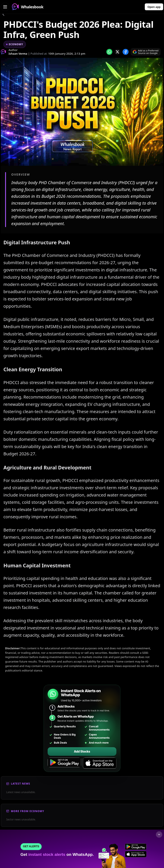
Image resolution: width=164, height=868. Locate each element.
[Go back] (3, 15)
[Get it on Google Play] (64, 763)
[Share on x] (117, 52)
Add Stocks (82, 751)
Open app (154, 7)
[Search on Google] (146, 52)
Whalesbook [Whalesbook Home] (28, 7)
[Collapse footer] (159, 835)
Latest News (20, 784)
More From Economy (28, 811)
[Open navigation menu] (5, 7)
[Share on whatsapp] (109, 52)
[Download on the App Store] (100, 763)
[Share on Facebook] (126, 52)
